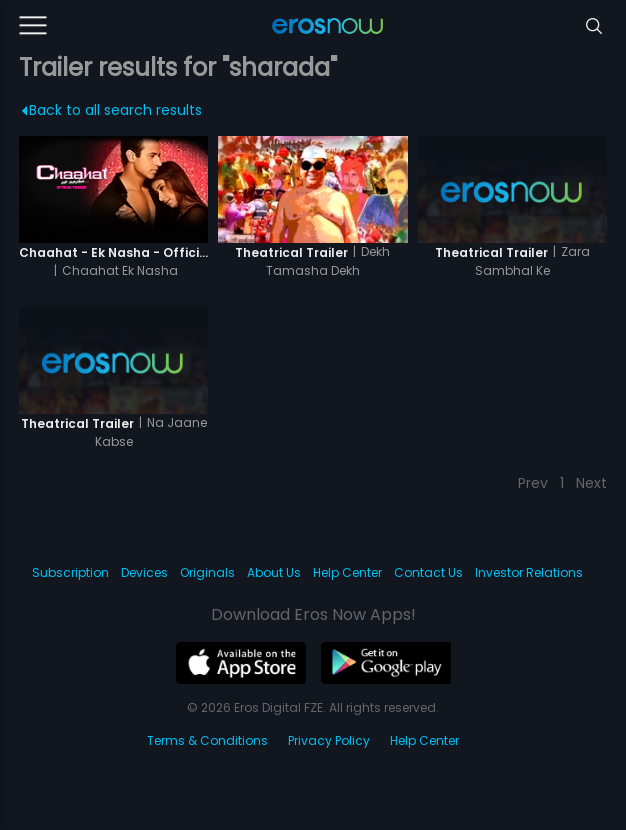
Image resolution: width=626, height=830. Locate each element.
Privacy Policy (329, 740)
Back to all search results (111, 110)
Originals (207, 572)
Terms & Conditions (207, 740)
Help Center (347, 572)
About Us (274, 572)
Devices (144, 572)
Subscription (70, 572)
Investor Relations (529, 572)
